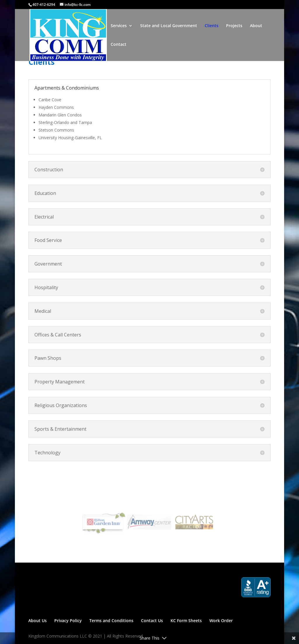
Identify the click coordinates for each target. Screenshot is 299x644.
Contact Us (152, 621)
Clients (212, 26)
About (256, 26)
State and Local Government (169, 26)
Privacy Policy (68, 621)
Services (119, 26)
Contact (119, 45)
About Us (38, 621)
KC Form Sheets (186, 621)
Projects (234, 26)
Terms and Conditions (111, 621)
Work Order (221, 621)
